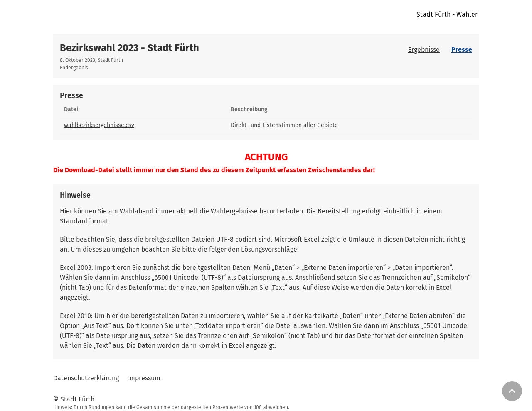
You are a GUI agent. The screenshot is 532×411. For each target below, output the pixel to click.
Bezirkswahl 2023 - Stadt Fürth (129, 48)
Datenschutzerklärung (86, 378)
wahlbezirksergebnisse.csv (99, 125)
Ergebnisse (424, 50)
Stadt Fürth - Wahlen (448, 14)
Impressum (144, 378)
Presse (462, 50)
